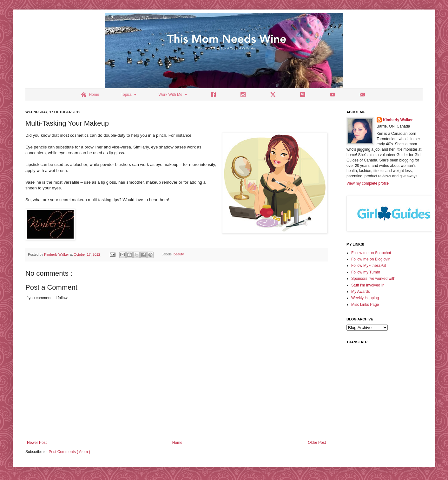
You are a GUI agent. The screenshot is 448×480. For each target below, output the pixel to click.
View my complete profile (368, 183)
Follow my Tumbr (366, 272)
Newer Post (37, 443)
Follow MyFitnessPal (369, 266)
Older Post (317, 443)
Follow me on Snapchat (371, 253)
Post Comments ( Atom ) (69, 452)
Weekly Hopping (365, 298)
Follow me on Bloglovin (371, 259)
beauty (179, 254)
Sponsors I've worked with (373, 279)
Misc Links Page (365, 305)
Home (177, 443)
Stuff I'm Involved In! (368, 285)
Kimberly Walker (398, 120)
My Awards (360, 292)
